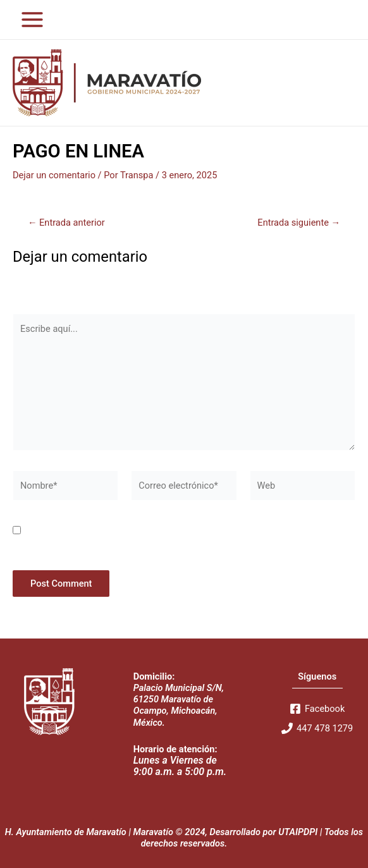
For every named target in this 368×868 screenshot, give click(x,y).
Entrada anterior (66, 223)
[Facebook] (317, 709)
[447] (317, 728)
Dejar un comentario (54, 175)
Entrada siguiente (299, 223)
